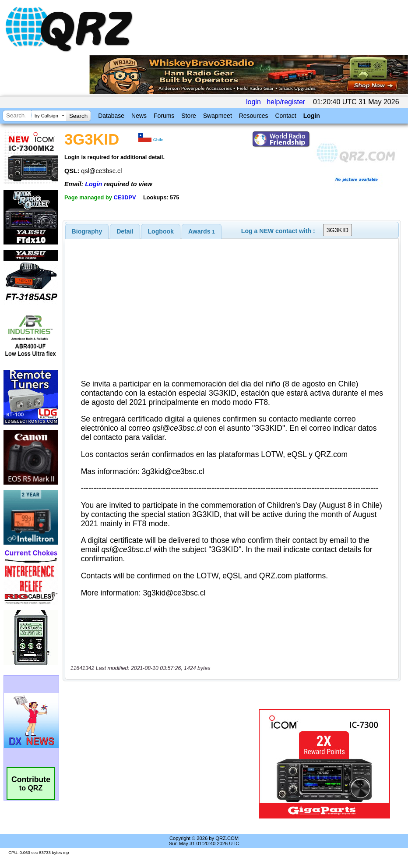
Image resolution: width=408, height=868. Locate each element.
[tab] (87, 231)
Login (312, 116)
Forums (164, 116)
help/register (286, 102)
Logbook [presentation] (161, 231)
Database (111, 116)
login (253, 102)
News (139, 116)
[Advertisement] (162, 764)
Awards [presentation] (202, 231)
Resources (254, 116)
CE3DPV (125, 197)
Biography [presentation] (87, 231)
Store (188, 116)
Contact (285, 116)
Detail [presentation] (125, 231)
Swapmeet (218, 116)
